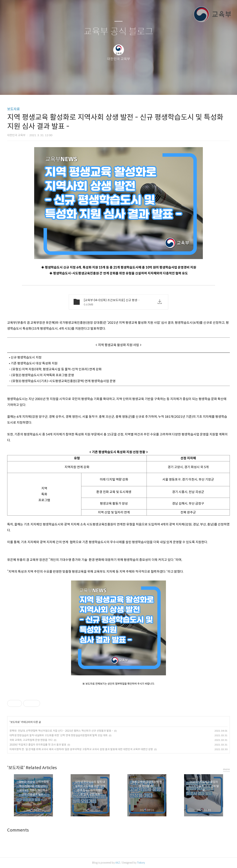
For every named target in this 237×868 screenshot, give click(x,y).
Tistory (141, 863)
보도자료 (13, 109)
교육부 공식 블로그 (118, 32)
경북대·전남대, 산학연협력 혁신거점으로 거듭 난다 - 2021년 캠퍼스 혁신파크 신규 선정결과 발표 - (61, 731)
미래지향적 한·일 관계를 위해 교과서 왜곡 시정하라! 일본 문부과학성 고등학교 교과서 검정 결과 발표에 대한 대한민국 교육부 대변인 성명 (81, 749)
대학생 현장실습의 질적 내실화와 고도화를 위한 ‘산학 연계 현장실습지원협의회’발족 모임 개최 (59, 735)
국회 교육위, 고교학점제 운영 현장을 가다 (31, 740)
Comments (18, 830)
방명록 (111, 86)
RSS (125, 86)
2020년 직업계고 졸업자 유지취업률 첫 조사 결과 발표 (38, 745)
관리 (140, 86)
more (226, 769)
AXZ (118, 863)
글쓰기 (97, 86)
